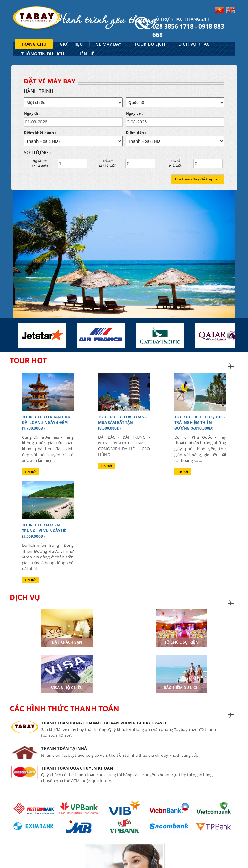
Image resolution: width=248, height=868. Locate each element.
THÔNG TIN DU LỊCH (43, 54)
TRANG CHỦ (34, 44)
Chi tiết (30, 472)
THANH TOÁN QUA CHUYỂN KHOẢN (77, 768)
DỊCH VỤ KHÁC (194, 44)
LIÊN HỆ (86, 54)
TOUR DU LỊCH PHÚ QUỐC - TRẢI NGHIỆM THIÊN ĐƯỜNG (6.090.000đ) (200, 423)
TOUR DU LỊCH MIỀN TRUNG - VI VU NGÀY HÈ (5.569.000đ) (44, 531)
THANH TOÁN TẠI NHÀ (64, 748)
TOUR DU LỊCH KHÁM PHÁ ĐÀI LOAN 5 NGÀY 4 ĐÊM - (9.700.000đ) (46, 423)
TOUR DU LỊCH (150, 44)
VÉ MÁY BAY (109, 44)
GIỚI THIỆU (71, 44)
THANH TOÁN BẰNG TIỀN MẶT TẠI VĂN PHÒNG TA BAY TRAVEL (104, 723)
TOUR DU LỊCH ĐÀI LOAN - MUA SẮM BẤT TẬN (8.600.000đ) (122, 423)
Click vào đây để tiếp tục (198, 179)
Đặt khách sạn (67, 642)
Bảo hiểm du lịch (181, 688)
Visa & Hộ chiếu (67, 688)
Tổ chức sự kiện (181, 642)
